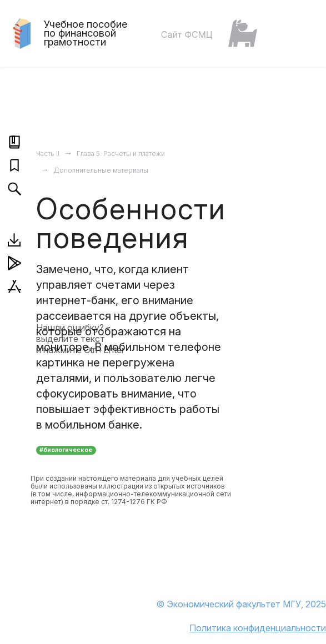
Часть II (48, 154)
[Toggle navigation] (298, 33)
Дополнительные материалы (101, 170)
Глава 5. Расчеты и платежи (121, 154)
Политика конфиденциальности (258, 628)
